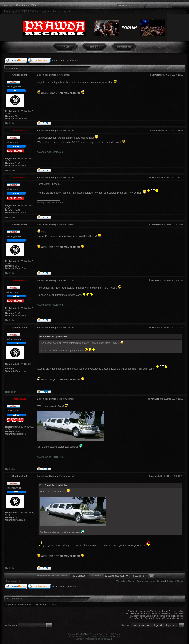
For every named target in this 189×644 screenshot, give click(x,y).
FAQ (34, 5)
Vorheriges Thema (126, 581)
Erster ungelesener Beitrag (151, 581)
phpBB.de (109, 639)
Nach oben (11, 123)
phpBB (83, 634)
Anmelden (9, 5)
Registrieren (23, 5)
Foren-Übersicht (12, 11)
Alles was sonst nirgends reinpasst (53, 11)
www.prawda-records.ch (50, 152)
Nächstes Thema (175, 581)
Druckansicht (13, 581)
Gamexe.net (114, 637)
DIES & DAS (28, 11)
